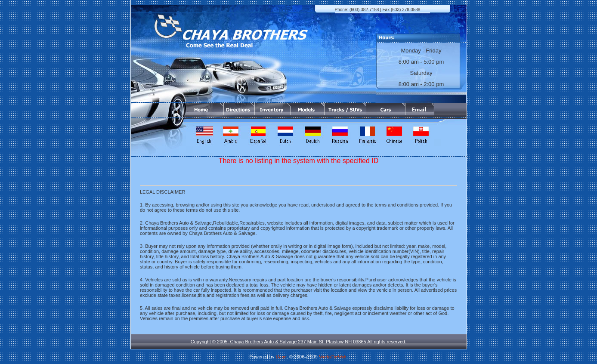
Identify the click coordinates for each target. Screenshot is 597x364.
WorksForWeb (333, 357)
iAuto (281, 357)
